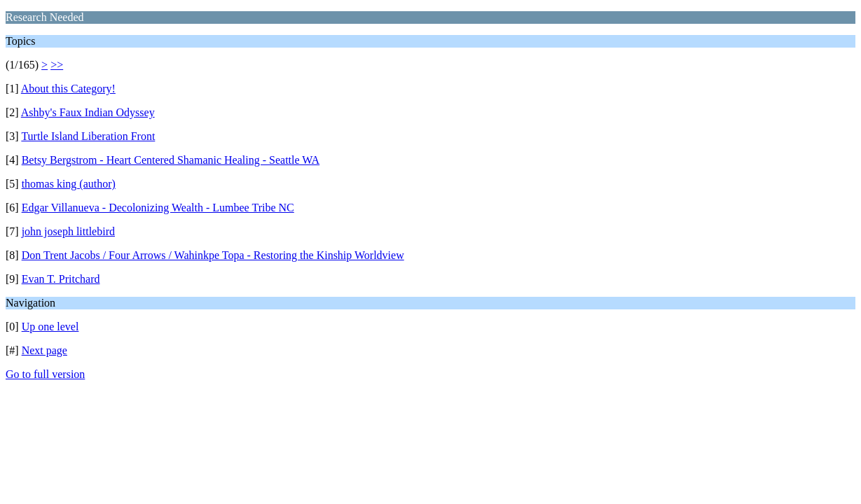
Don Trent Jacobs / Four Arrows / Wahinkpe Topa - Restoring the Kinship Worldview (213, 255)
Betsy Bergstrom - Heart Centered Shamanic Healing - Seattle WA (171, 160)
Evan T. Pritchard (61, 279)
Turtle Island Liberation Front (88, 136)
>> (57, 65)
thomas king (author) (69, 184)
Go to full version (45, 374)
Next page (44, 350)
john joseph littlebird (68, 231)
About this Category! (68, 89)
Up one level (50, 327)
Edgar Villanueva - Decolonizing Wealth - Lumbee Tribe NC (158, 208)
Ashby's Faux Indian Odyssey (88, 112)
